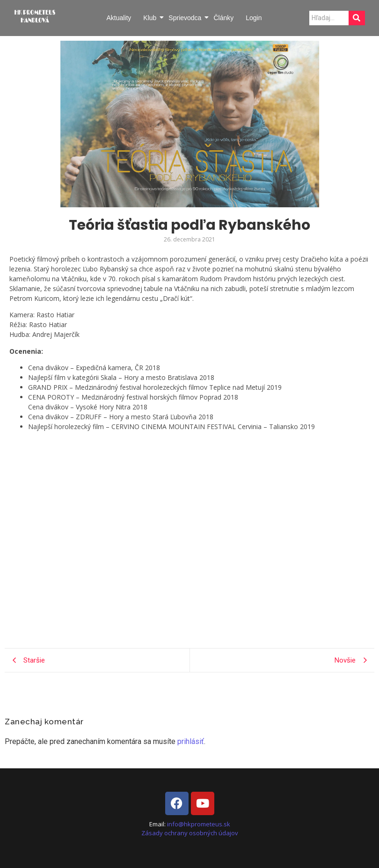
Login (254, 18)
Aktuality (119, 18)
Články (223, 18)
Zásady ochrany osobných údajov (190, 833)
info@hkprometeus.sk (199, 824)
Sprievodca (186, 18)
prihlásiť (191, 741)
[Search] (329, 18)
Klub (150, 18)
